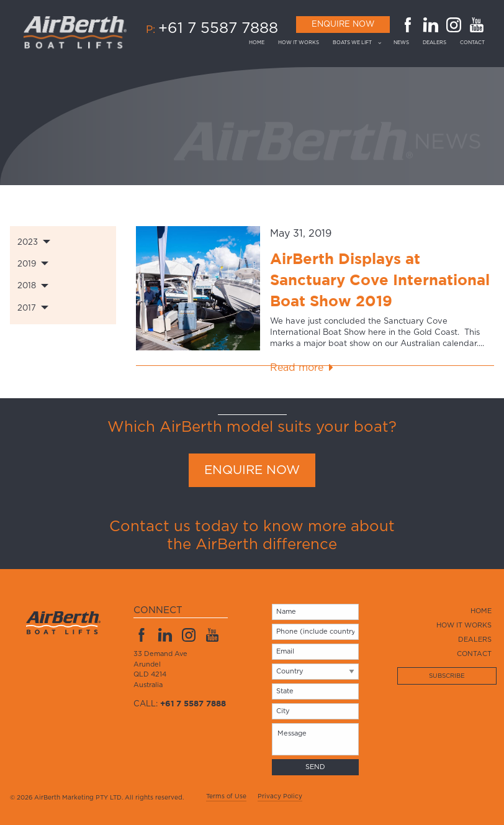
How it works (299, 43)
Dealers (434, 43)
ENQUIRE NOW (252, 470)
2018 (27, 286)
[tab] (63, 242)
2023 (28, 243)
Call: (180, 704)
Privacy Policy (280, 796)
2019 (27, 264)
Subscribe (447, 676)
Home (257, 43)
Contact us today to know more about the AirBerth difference (252, 536)
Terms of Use (226, 796)
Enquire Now (343, 25)
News (401, 43)
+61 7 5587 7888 (218, 29)
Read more (297, 368)
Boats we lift (352, 43)
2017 (27, 308)
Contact (472, 43)
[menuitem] (260, 43)
